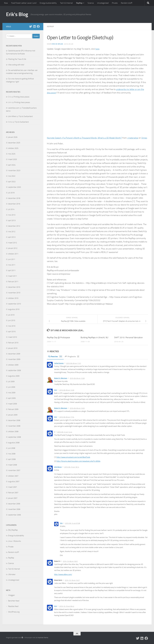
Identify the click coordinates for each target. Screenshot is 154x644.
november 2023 (14, 170)
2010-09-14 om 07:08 (72, 523)
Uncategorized (103, 3)
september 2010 (14, 304)
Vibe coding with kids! (16, 65)
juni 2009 (12, 387)
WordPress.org (14, 612)
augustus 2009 (14, 376)
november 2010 (14, 293)
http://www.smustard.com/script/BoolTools (73, 457)
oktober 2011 (13, 254)
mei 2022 (12, 176)
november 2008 (14, 426)
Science (91, 3)
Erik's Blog (17, 14)
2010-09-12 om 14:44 (65, 432)
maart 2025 (13, 159)
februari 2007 (13, 493)
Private (115, 3)
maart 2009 (13, 404)
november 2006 (14, 509)
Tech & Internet (66, 3)
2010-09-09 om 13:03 (77, 408)
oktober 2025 (13, 148)
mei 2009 (12, 393)
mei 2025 (12, 154)
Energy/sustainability (48, 3)
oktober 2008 (13, 432)
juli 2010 (11, 315)
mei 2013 (12, 215)
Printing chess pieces (21, 97)
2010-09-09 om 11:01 (74, 363)
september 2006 (14, 515)
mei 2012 (12, 232)
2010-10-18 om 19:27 (72, 580)
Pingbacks (72, 356)
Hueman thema (43, 638)
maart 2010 (13, 337)
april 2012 (12, 237)
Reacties (55, 356)
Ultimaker (12, 574)
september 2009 (14, 370)
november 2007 (14, 470)
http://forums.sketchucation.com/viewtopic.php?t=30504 (79, 461)
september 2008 (14, 437)
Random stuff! (127, 3)
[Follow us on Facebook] (38, 26)
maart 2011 (13, 276)
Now (6, 3)
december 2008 (14, 420)
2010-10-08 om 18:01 (70, 561)
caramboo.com (14, 108)
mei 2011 (12, 265)
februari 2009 (13, 409)
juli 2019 (11, 193)
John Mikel (12, 116)
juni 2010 (12, 320)
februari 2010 (13, 343)
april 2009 (12, 398)
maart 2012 (13, 243)
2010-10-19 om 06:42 (67, 606)
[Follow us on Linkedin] (34, 26)
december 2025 (14, 143)
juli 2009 (11, 382)
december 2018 (14, 198)
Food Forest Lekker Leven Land (24, 3)
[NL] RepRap (13, 530)
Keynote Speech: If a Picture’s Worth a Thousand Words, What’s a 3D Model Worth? (84, 138)
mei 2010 (12, 326)
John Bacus (58, 467)
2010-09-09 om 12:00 (77, 378)
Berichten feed (14, 601)
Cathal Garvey (59, 363)
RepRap (79, 3)
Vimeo (144, 138)
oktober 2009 (13, 365)
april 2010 (12, 332)
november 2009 (14, 359)
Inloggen (11, 595)
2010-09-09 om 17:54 (67, 417)
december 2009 (14, 354)
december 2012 (14, 226)
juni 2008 (12, 448)
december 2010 (14, 287)
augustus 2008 (14, 443)
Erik (55, 390)
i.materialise (133, 138)
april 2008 (12, 459)
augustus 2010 (14, 309)
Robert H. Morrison (61, 378)
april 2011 (12, 270)
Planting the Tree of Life (17, 59)
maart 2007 (13, 487)
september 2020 (14, 187)
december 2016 (14, 204)
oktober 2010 (13, 298)
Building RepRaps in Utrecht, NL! (95, 337)
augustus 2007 (14, 481)
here (97, 49)
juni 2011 (12, 259)
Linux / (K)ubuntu (15, 541)
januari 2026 (13, 137)
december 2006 (14, 504)
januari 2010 (13, 348)
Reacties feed (13, 606)
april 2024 (12, 165)
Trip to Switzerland (26, 116)
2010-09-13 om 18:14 (72, 467)
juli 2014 (11, 209)
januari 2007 (13, 498)
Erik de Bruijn (57, 44)
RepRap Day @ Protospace (58, 337)
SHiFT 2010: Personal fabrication (128, 337)
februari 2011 (13, 282)
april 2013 (12, 220)
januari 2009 (13, 415)
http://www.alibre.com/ (63, 574)
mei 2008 (12, 454)
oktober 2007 (13, 476)
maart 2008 (13, 465)
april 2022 (12, 182)
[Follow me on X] (31, 26)
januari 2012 (13, 248)
